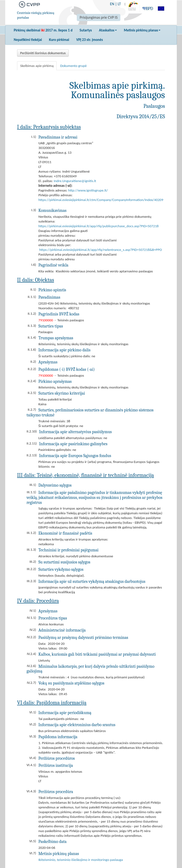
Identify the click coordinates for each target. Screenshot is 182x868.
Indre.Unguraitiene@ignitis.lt (75, 181)
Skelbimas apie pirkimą (37, 66)
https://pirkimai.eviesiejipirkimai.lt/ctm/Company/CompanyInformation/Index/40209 (101, 200)
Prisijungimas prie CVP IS (99, 17)
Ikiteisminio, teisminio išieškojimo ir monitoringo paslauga (81, 860)
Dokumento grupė (73, 66)
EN (112, 4)
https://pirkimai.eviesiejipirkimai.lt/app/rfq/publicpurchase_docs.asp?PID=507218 (98, 226)
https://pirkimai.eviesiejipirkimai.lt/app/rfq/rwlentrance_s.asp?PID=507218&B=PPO (100, 250)
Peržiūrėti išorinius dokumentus (43, 53)
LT (119, 4)
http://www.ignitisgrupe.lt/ (88, 190)
